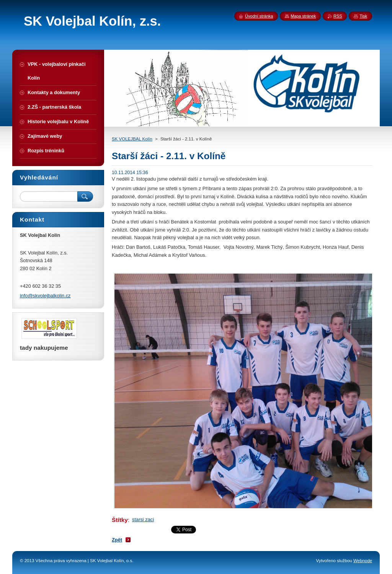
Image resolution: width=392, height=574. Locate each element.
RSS (338, 16)
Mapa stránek (303, 16)
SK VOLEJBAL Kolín (132, 139)
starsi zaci (143, 519)
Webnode (363, 561)
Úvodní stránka (259, 16)
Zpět (117, 540)
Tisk (363, 16)
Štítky (120, 520)
